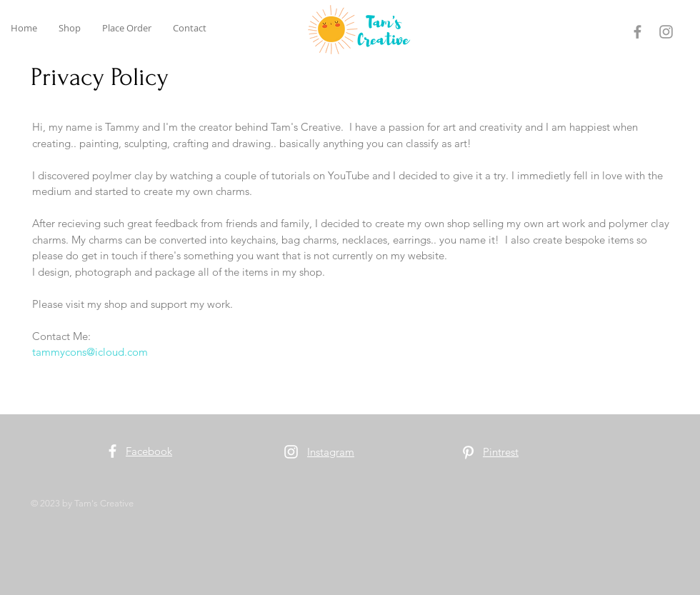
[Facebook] (637, 32)
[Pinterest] (468, 452)
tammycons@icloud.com (90, 352)
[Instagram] (666, 32)
